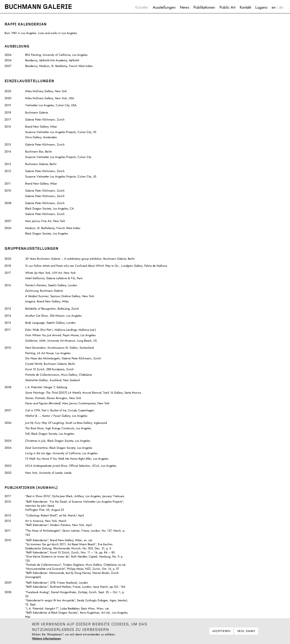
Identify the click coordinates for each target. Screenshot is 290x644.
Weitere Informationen (46, 640)
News (185, 7)
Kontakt (245, 7)
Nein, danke (246, 632)
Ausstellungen (164, 7)
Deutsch (281, 7)
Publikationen (204, 7)
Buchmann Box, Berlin (39, 152)
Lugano (261, 7)
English (274, 7)
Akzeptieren (221, 632)
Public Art (227, 7)
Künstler (142, 7)
